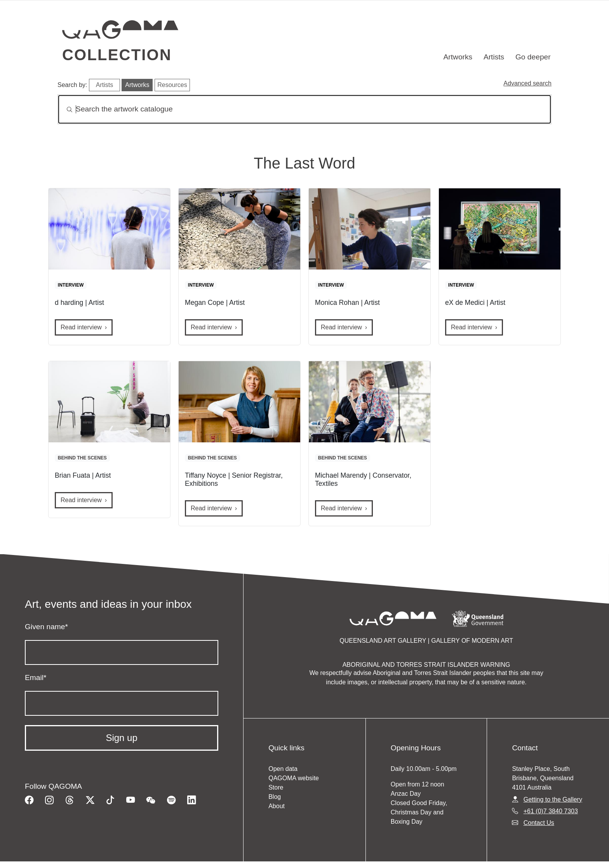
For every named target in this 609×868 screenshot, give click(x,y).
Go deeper (533, 57)
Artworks (458, 57)
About (277, 806)
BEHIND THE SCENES (82, 458)
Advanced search (527, 83)
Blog (275, 797)
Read (81, 327)
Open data (283, 769)
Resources (172, 85)
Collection (117, 55)
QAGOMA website (294, 778)
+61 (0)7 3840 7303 (551, 811)
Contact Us (539, 823)
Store (276, 787)
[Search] (304, 109)
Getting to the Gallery (553, 799)
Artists (494, 57)
